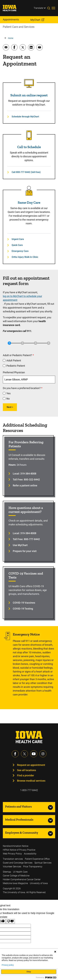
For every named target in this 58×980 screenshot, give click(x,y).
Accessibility (30, 854)
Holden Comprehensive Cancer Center (22, 879)
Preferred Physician (14, 372)
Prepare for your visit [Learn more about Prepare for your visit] (25, 551)
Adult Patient (14, 360)
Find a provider (26, 775)
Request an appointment (31, 765)
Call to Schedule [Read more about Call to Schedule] (29, 147)
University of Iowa (39, 883)
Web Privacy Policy (12, 854)
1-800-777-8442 (29, 790)
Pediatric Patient (16, 366)
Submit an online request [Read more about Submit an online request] (29, 95)
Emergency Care (20, 251)
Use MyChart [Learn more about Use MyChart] (20, 545)
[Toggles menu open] (53, 8)
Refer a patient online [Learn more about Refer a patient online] (25, 485)
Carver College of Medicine (16, 876)
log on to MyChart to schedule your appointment (22, 298)
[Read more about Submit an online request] (29, 83)
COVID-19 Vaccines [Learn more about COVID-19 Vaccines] (24, 603)
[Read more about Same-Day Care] (29, 191)
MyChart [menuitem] (35, 20)
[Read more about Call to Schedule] (29, 135)
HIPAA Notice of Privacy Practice (19, 850)
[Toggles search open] (49, 8)
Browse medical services (31, 781)
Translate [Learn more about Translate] (38, 8)
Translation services (13, 859)
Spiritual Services (43, 863)
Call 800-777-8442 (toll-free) (26, 172)
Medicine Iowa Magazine (15, 883)
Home (11, 38)
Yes (8, 393)
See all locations (27, 770)
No (8, 399)
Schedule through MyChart (25, 117)
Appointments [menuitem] (11, 19)
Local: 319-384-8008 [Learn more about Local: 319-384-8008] (25, 474)
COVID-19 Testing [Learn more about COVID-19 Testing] (23, 609)
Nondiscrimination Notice (16, 846)
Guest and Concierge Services (18, 863)
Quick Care (17, 245)
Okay (29, 972)
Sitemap (7, 872)
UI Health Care (20, 872)
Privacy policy (8, 965)
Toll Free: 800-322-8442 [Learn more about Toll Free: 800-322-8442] (26, 480)
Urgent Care (18, 239)
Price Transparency (33, 867)
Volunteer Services (12, 867)
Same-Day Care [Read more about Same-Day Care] (29, 202)
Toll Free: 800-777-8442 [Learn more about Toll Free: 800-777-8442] (26, 539)
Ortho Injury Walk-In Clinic (25, 257)
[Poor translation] (10, 921)
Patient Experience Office (37, 859)
